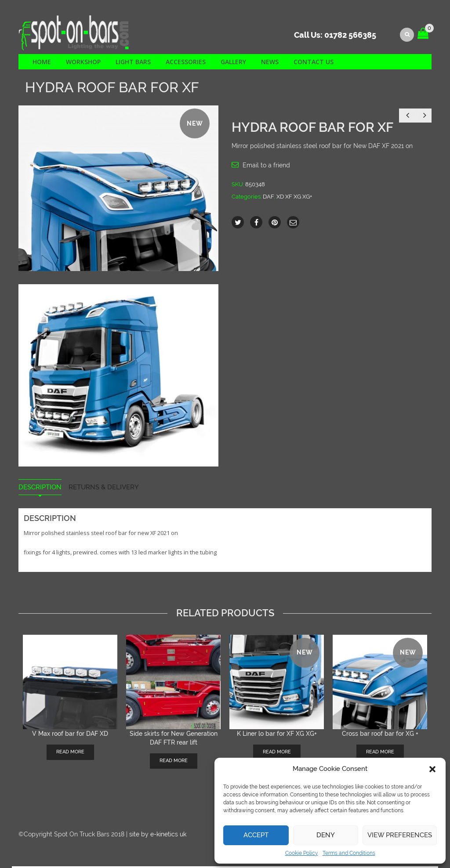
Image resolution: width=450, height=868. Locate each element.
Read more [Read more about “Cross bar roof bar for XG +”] (380, 753)
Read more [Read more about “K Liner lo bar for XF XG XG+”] (277, 753)
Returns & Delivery (104, 489)
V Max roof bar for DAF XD (70, 735)
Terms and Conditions (349, 853)
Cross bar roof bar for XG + (380, 735)
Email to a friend (266, 166)
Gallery (233, 63)
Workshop (83, 63)
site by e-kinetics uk (158, 835)
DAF (268, 198)
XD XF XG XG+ (294, 198)
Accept (256, 835)
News (270, 63)
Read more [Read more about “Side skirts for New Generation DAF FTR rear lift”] (174, 762)
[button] (432, 769)
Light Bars (133, 63)
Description (40, 489)
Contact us (314, 63)
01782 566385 (350, 37)
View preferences (400, 835)
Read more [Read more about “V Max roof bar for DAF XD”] (70, 753)
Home (42, 63)
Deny (326, 835)
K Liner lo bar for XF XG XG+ (277, 735)
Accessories (186, 63)
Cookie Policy (302, 853)
